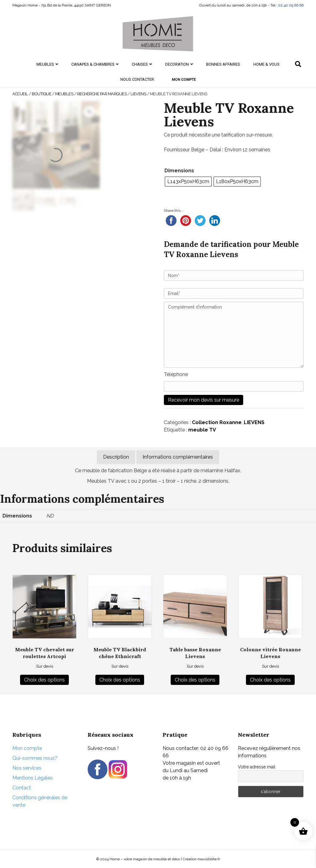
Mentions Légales (33, 778)
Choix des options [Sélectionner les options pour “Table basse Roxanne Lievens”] (195, 680)
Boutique (42, 94)
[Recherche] (298, 64)
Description (116, 457)
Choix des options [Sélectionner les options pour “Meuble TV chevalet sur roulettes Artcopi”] (44, 680)
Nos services (27, 768)
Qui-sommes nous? (35, 758)
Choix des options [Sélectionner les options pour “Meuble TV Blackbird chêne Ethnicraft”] (120, 680)
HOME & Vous (266, 64)
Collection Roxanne (217, 422)
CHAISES (140, 64)
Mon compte (184, 80)
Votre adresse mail (257, 767)
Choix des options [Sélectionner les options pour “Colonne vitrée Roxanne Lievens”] (270, 680)
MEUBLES (45, 64)
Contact (22, 788)
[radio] (188, 182)
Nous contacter (137, 79)
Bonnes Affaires (223, 64)
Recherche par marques (102, 94)
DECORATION (177, 64)
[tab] (116, 457)
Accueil (20, 94)
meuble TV (202, 430)
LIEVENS (138, 94)
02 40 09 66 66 (291, 5)
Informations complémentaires (178, 457)
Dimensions (179, 171)
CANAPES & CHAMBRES (93, 64)
